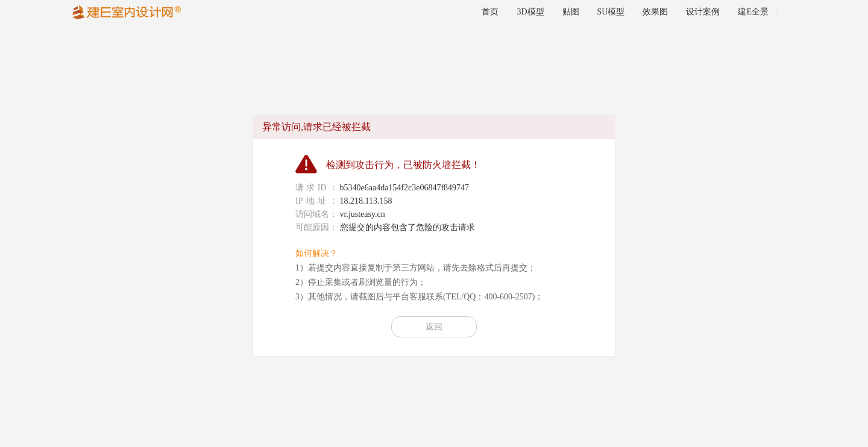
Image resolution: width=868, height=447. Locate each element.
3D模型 (530, 12)
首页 (490, 12)
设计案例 (703, 12)
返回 (434, 327)
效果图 (655, 12)
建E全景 (753, 12)
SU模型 (611, 12)
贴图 (571, 12)
